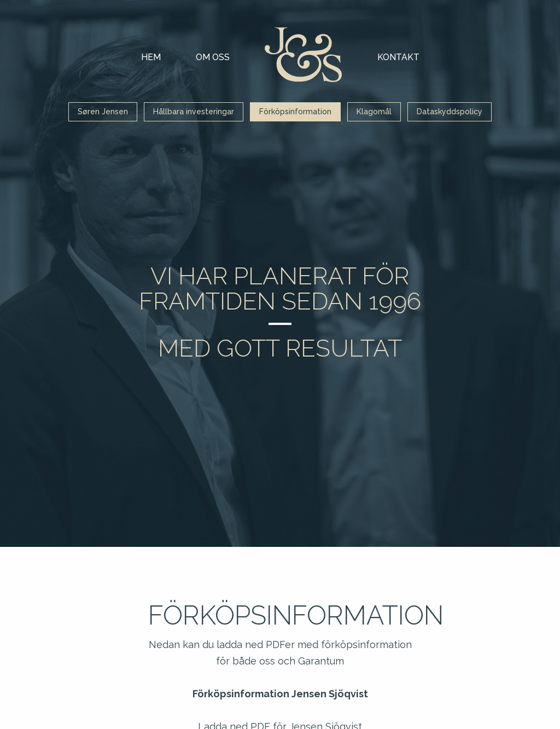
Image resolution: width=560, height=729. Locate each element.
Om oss (213, 57)
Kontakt (398, 57)
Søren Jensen (103, 112)
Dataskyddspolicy (450, 112)
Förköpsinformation (295, 112)
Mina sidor (304, 55)
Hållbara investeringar (194, 112)
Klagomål (374, 112)
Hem (151, 57)
